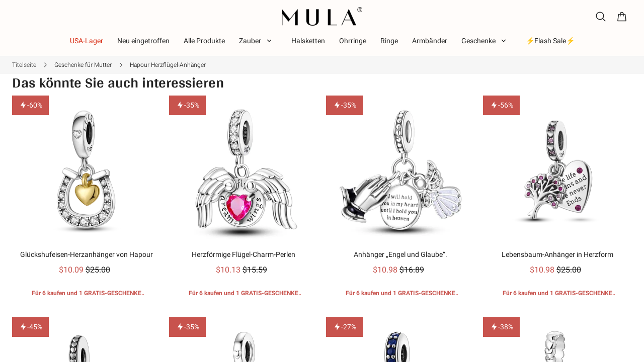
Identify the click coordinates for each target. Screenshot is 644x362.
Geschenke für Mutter (83, 65)
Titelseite (24, 65)
